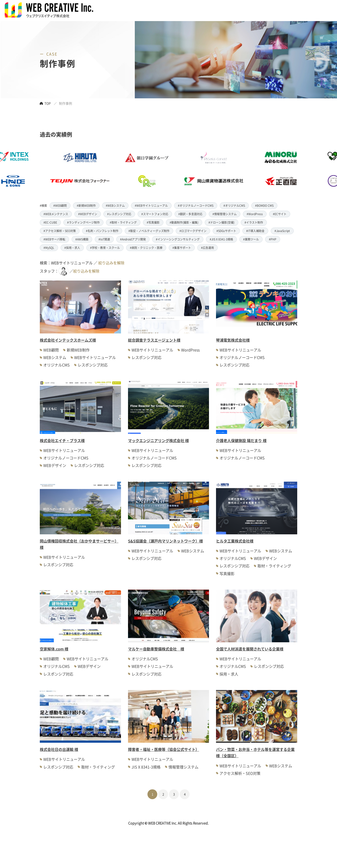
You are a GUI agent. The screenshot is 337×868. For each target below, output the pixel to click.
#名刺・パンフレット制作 (102, 231)
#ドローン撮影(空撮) (222, 222)
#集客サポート (182, 248)
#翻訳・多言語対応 (190, 214)
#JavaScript (282, 231)
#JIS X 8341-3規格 (221, 239)
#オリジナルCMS (234, 205)
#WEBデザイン (88, 214)
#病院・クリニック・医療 (146, 248)
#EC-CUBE (50, 222)
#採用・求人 (72, 248)
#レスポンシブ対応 (119, 214)
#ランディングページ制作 (83, 222)
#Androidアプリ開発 (133, 239)
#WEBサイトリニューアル (151, 205)
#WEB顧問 (60, 205)
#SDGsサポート (226, 231)
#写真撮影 (153, 222)
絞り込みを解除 (111, 263)
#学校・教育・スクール (105, 248)
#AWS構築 (82, 239)
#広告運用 (207, 248)
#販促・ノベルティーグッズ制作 (149, 231)
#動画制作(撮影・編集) (184, 222)
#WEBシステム (115, 205)
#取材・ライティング (123, 222)
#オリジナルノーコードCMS (196, 205)
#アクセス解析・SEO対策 (60, 231)
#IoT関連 (104, 239)
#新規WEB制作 (86, 205)
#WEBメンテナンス (56, 214)
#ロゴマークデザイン (193, 231)
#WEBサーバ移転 (54, 239)
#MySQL (49, 248)
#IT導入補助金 (255, 231)
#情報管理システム (225, 214)
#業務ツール (251, 239)
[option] (158, 169)
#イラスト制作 (254, 222)
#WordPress (255, 214)
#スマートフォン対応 (155, 214)
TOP (48, 103)
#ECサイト (280, 214)
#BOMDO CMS (264, 205)
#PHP (273, 239)
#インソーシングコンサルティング (178, 239)
